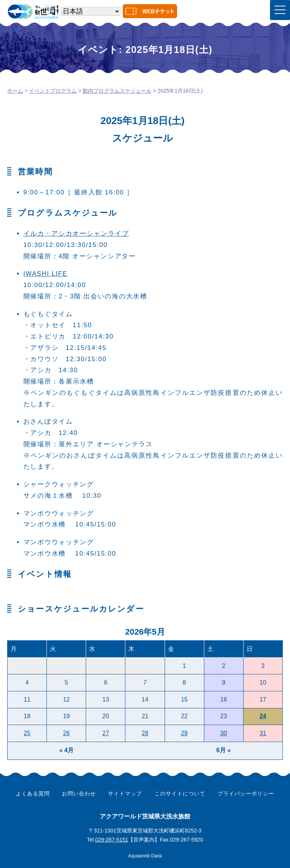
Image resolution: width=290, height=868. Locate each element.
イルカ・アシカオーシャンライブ (76, 234)
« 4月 (66, 750)
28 (145, 733)
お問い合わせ (79, 793)
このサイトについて (180, 793)
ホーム (15, 91)
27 (106, 733)
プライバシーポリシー (246, 793)
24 (263, 716)
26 (66, 733)
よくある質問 (33, 793)
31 (263, 733)
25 (27, 733)
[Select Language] (91, 11)
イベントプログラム (53, 91)
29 (184, 733)
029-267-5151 (112, 840)
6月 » (224, 750)
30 (224, 733)
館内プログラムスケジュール (117, 91)
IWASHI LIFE (46, 274)
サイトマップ (125, 793)
